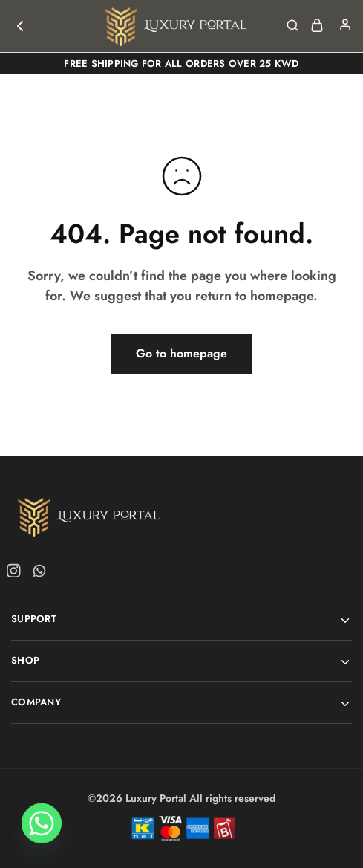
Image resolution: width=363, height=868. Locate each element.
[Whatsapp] (42, 829)
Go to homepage (181, 353)
